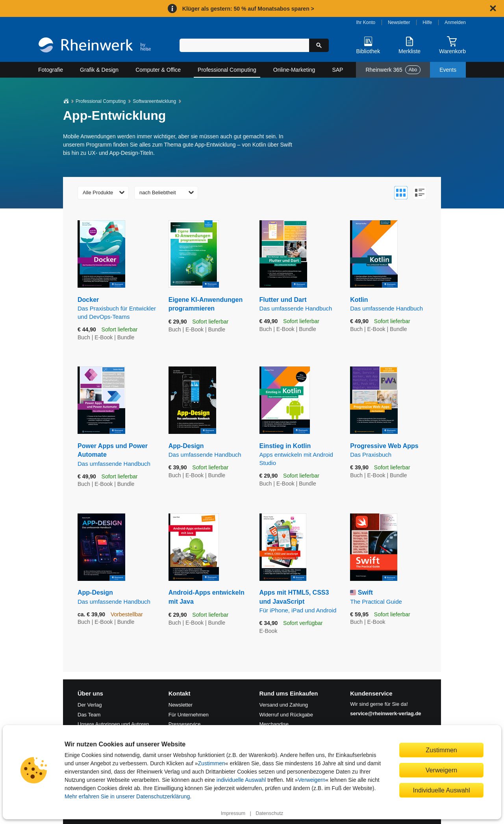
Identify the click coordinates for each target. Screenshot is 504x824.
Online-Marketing (294, 70)
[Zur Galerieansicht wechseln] (401, 193)
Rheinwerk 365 (393, 70)
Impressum (233, 813)
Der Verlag (90, 705)
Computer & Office (158, 70)
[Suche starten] (319, 45)
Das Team (89, 715)
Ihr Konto (366, 22)
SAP (337, 70)
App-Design (208, 451)
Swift (390, 597)
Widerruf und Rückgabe (286, 715)
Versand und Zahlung (284, 705)
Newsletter (399, 22)
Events (448, 70)
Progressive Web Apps (390, 451)
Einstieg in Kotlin (299, 455)
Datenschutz (269, 813)
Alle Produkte (98, 193)
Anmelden (455, 22)
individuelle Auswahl (241, 780)
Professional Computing (227, 70)
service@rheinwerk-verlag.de (385, 713)
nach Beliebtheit (158, 193)
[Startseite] (95, 46)
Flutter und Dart (299, 304)
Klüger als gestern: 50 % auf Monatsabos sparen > (248, 9)
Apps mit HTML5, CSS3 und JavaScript (299, 602)
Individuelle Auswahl (442, 790)
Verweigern (312, 780)
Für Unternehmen (189, 715)
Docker (117, 309)
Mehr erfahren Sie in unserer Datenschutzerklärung (127, 796)
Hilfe (427, 22)
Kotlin (390, 304)
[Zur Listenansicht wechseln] (420, 193)
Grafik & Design (99, 70)
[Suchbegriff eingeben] (244, 45)
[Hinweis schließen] (493, 8)
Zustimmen (212, 763)
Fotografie (51, 70)
